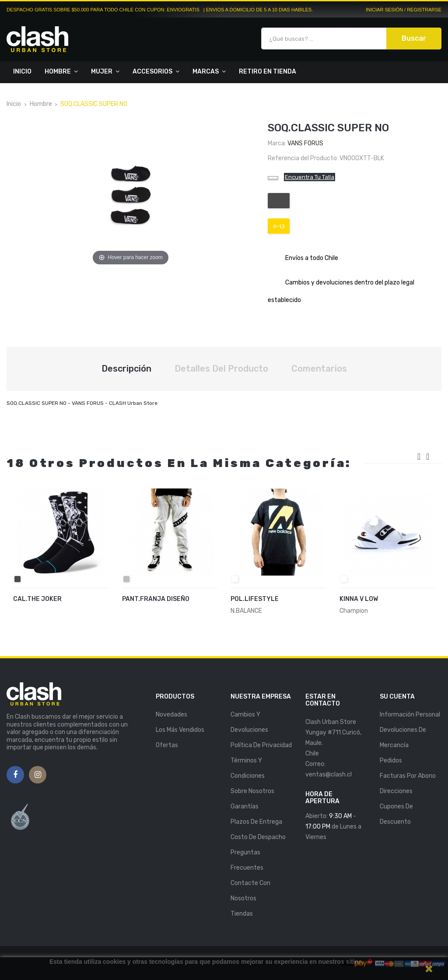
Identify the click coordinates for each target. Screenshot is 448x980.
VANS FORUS (305, 143)
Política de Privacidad (261, 745)
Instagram (38, 775)
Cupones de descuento (396, 814)
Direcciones (396, 791)
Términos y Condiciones (248, 768)
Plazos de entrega (256, 822)
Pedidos (391, 760)
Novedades (171, 715)
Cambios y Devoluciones (249, 722)
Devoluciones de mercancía (403, 738)
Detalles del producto (221, 369)
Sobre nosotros (252, 791)
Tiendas (242, 914)
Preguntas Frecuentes (247, 860)
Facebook (15, 775)
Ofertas (167, 745)
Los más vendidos (180, 730)
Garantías (245, 806)
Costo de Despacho (258, 837)
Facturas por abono (408, 776)
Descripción (126, 369)
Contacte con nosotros (250, 891)
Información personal (410, 715)
